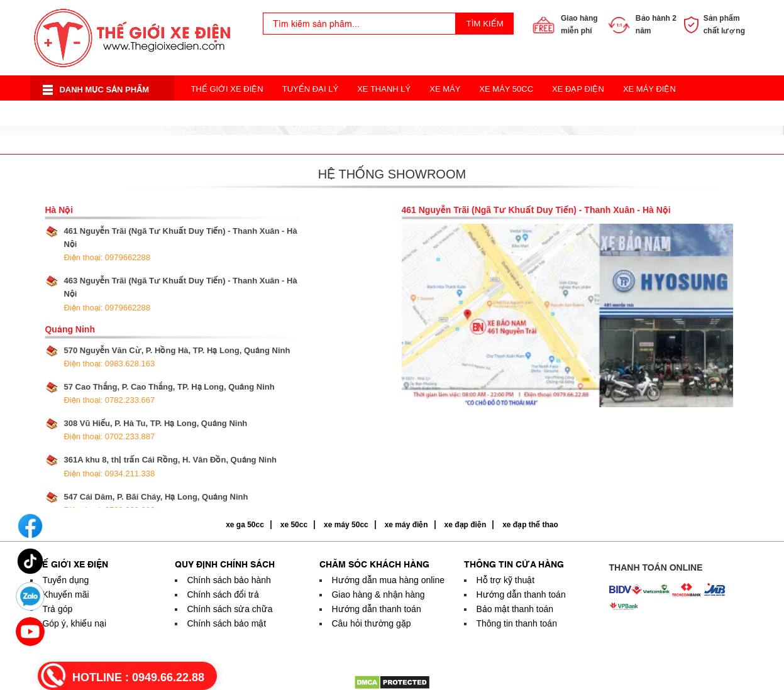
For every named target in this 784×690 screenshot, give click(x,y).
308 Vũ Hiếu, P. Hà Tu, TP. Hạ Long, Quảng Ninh (155, 430)
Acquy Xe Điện (579, 114)
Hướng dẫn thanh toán (376, 609)
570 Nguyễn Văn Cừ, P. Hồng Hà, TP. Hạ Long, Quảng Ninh (177, 357)
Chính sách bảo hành (229, 580)
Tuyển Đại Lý (311, 89)
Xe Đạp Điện (578, 89)
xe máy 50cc (346, 525)
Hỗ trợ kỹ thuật (505, 580)
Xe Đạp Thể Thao (491, 114)
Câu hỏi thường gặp (371, 623)
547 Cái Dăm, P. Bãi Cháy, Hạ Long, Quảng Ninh (156, 503)
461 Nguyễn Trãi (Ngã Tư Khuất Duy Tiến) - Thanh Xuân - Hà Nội (180, 244)
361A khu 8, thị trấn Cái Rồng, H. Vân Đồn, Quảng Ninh (170, 466)
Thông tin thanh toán (516, 623)
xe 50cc (294, 525)
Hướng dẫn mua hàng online (388, 580)
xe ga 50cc (245, 525)
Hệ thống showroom (392, 174)
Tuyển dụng (65, 580)
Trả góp (57, 609)
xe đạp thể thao (530, 525)
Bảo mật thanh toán (515, 609)
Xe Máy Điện (649, 89)
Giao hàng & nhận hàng (378, 594)
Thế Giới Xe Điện (227, 89)
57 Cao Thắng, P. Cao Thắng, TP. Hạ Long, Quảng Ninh (169, 393)
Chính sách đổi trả (223, 594)
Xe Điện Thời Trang (331, 114)
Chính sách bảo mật (226, 623)
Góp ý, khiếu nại (74, 623)
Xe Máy (445, 89)
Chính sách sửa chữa (229, 609)
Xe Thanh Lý (384, 89)
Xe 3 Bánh (414, 114)
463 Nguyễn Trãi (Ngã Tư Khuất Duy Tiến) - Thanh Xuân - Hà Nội (180, 294)
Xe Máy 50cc (506, 89)
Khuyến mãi (65, 594)
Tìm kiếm (485, 24)
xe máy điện (406, 525)
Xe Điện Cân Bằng (229, 114)
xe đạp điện (466, 525)
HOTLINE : (138, 677)
